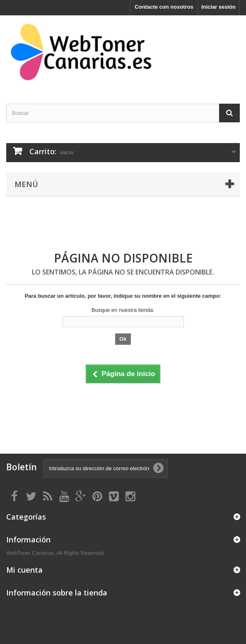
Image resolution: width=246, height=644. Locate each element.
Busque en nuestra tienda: (123, 310)
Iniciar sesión (218, 7)
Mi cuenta (24, 570)
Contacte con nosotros (164, 7)
